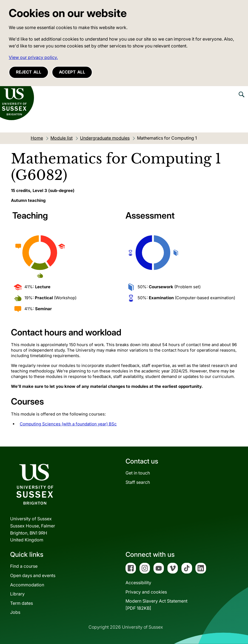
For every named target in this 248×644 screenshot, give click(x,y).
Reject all (29, 72)
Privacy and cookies (146, 592)
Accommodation (27, 585)
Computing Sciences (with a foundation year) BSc (68, 424)
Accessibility (138, 583)
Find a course (24, 566)
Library (17, 594)
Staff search (138, 482)
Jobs (15, 612)
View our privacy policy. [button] (33, 57)
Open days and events (33, 575)
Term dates (22, 603)
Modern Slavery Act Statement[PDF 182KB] (156, 605)
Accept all (72, 72)
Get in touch (138, 473)
